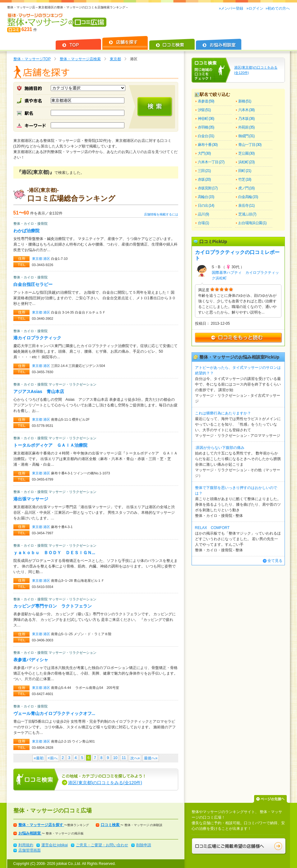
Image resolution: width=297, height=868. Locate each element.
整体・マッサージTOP (32, 59)
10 (115, 758)
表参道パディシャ (31, 660)
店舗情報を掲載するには (161, 214)
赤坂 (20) (204, 179)
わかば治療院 (26, 231)
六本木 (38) (246, 110)
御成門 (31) (246, 136)
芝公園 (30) (246, 153)
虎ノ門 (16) (246, 188)
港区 (47, 259)
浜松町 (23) (246, 162)
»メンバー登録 (232, 8)
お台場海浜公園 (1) (252, 223)
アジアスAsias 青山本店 (39, 391)
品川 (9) (203, 214)
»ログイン (255, 8)
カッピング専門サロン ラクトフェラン (53, 606)
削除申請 (144, 845)
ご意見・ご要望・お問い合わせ (102, 845)
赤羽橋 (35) (206, 127)
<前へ (53, 758)
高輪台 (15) (206, 197)
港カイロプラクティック (37, 338)
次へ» (135, 758)
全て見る (275, 561)
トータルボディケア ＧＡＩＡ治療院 (50, 445)
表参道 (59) (206, 101)
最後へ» (151, 758)
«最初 (39, 758)
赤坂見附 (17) (208, 188)
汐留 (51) (204, 110)
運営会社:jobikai (55, 845)
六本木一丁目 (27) (211, 162)
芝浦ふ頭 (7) (247, 214)
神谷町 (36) (206, 119)
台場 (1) (203, 223)
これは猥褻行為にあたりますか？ (223, 413)
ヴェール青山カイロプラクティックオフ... (54, 713)
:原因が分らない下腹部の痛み (220, 448)
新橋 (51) (245, 101)
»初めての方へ (278, 8)
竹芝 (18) (245, 179)
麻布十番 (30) (208, 145)
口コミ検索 (111, 825)
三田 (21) (204, 171)
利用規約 (26, 845)
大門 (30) (204, 153)
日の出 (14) (206, 206)
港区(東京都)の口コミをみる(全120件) (105, 783)
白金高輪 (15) (248, 197)
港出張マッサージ (31, 499)
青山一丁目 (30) (250, 145)
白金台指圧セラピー (33, 284)
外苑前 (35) (246, 127)
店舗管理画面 (30, 850)
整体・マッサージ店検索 (80, 59)
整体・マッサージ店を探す (41, 825)
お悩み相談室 (30, 833)
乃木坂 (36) (246, 119)
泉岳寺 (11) (246, 206)
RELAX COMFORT (212, 528)
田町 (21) (245, 171)
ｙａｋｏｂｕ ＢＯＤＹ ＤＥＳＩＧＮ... (54, 553)
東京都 (115, 59)
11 (124, 758)
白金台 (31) (206, 136)
